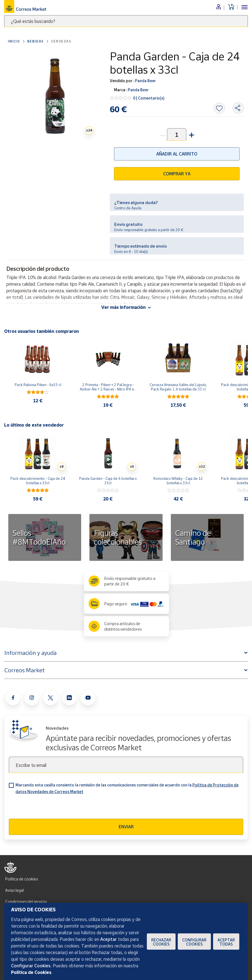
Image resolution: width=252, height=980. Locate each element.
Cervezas (61, 41)
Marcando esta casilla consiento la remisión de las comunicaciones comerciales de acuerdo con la (127, 788)
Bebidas (36, 41)
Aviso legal (14, 890)
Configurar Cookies (194, 942)
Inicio (14, 41)
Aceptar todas (226, 942)
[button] (191, 134)
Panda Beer (145, 81)
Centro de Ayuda (128, 208)
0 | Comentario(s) (149, 98)
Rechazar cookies (161, 942)
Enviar (126, 827)
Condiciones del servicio (26, 902)
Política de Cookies (31, 972)
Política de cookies (22, 879)
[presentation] (51, 808)
